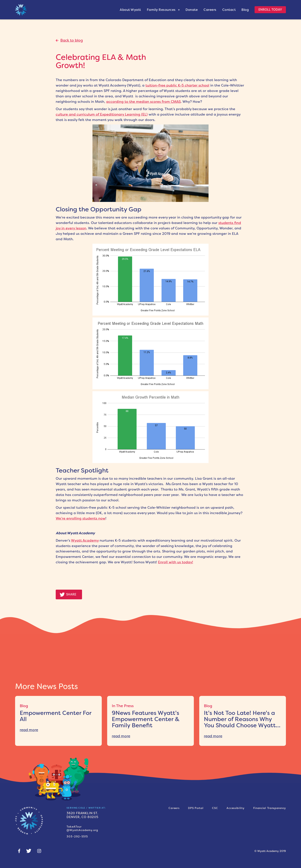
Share (71, 594)
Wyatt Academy (85, 540)
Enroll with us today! (176, 562)
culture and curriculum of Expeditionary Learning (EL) (102, 114)
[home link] (21, 10)
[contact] (232, 10)
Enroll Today (270, 10)
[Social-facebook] (19, 851)
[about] (133, 10)
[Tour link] (95, 828)
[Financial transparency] (270, 808)
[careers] (174, 808)
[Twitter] (29, 851)
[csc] (215, 808)
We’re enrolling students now (81, 518)
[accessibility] (235, 808)
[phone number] (95, 835)
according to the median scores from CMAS (143, 102)
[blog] (248, 10)
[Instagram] (39, 851)
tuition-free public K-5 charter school (177, 85)
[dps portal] (196, 808)
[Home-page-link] (29, 821)
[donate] (195, 10)
